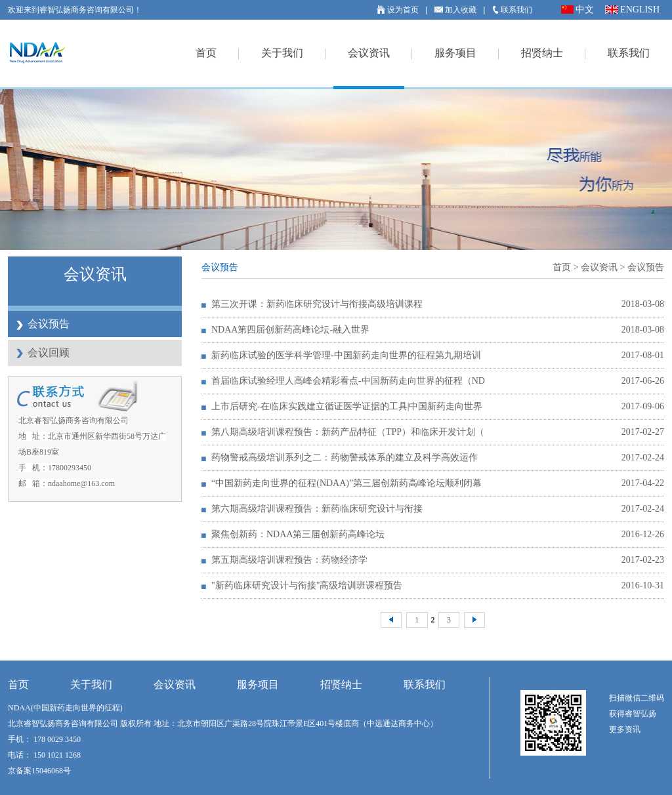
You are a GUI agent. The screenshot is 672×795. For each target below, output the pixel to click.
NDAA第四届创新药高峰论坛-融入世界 (290, 330)
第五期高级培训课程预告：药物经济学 (289, 560)
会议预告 (49, 324)
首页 (206, 53)
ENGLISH (632, 10)
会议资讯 (369, 53)
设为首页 (398, 10)
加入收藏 (455, 10)
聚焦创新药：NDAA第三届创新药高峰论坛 (298, 534)
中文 (577, 10)
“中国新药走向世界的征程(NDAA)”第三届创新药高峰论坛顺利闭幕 (346, 483)
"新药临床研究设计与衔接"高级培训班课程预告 (307, 585)
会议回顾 (49, 353)
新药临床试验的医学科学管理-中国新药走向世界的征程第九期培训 (346, 355)
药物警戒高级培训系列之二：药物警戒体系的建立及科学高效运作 (345, 458)
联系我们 (512, 10)
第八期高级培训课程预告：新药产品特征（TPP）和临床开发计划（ (348, 432)
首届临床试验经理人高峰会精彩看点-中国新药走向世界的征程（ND (348, 381)
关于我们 (282, 53)
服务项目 (455, 53)
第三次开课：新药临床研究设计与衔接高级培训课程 (317, 304)
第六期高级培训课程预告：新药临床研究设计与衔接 (317, 509)
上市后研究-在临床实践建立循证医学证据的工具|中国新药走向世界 (347, 406)
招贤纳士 (542, 53)
